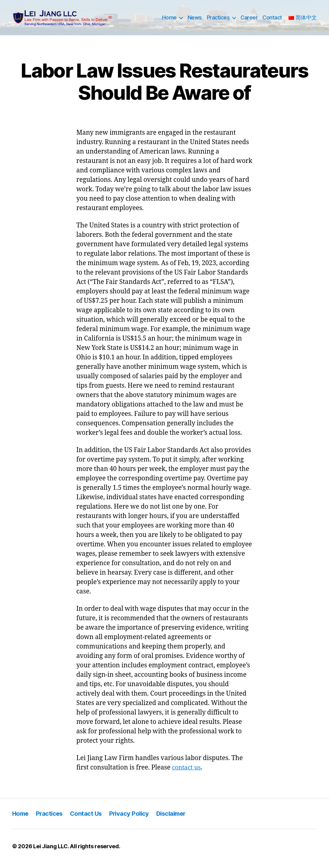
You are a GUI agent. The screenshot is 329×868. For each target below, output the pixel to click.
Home (169, 20)
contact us (187, 772)
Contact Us (88, 818)
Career (249, 20)
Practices (218, 20)
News (195, 20)
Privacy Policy (133, 818)
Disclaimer (176, 818)
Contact (272, 20)
